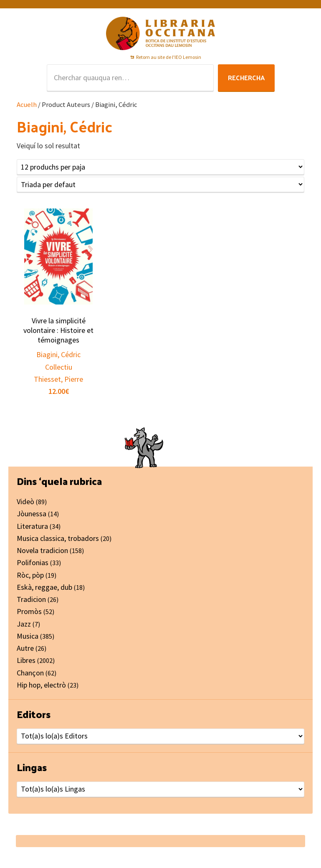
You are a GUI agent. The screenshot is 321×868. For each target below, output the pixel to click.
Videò (25, 501)
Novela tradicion (42, 550)
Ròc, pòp (30, 575)
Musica (28, 636)
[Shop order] (160, 184)
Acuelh (27, 105)
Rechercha (246, 77)
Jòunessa (32, 514)
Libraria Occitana (161, 33)
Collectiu (59, 367)
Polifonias (33, 562)
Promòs (29, 611)
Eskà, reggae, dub (44, 587)
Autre (25, 648)
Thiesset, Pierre (58, 379)
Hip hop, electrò (41, 685)
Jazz (24, 624)
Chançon (30, 673)
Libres (26, 660)
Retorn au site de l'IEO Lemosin (169, 57)
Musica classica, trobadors (58, 538)
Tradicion (31, 599)
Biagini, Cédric (58, 354)
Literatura (32, 526)
